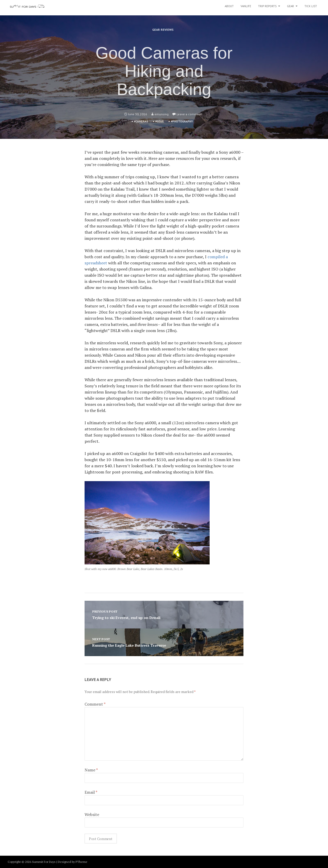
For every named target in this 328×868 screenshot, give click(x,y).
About (229, 6)
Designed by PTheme (73, 862)
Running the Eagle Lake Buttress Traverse (164, 642)
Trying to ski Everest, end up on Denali (164, 614)
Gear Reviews (163, 30)
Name (91, 770)
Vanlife (246, 6)
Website (92, 814)
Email (91, 792)
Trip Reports (267, 6)
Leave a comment (189, 114)
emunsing (162, 114)
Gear (290, 6)
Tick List (311, 6)
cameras (142, 121)
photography (183, 121)
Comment (95, 704)
